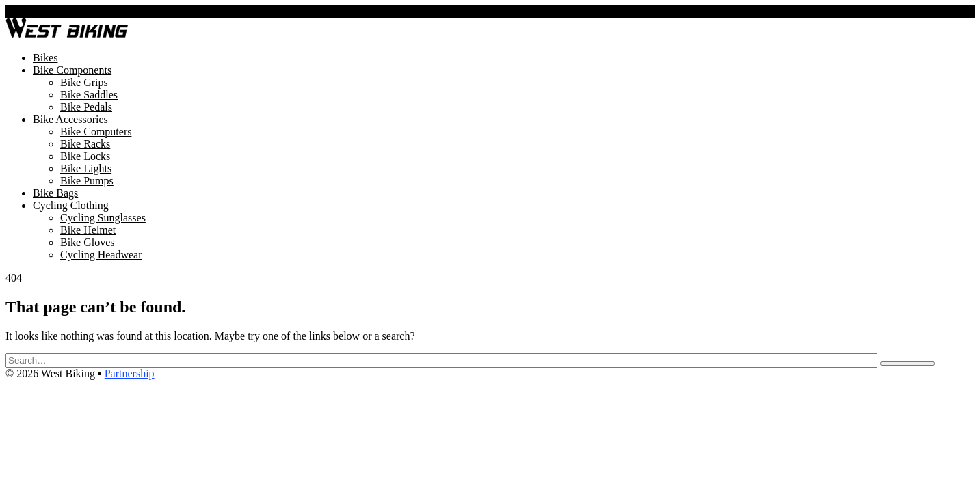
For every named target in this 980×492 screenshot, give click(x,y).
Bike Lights (86, 168)
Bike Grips (84, 82)
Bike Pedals (86, 107)
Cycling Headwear (101, 255)
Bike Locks (85, 156)
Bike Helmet (88, 230)
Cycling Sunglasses (103, 218)
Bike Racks (85, 144)
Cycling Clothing (71, 205)
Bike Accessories (70, 119)
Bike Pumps (87, 181)
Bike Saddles (89, 95)
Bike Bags (55, 193)
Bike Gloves (88, 242)
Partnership (130, 373)
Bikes (45, 58)
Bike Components (72, 70)
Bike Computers (96, 132)
